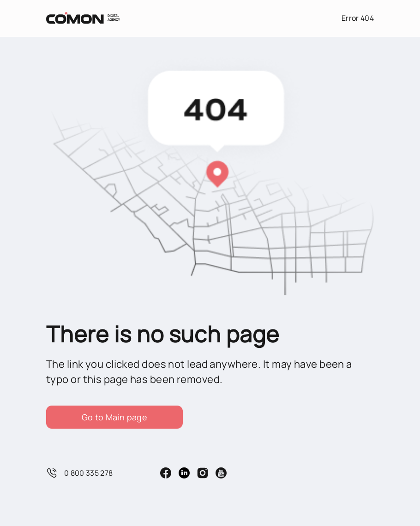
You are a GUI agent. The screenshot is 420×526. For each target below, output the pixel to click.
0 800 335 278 (79, 473)
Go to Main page (114, 417)
